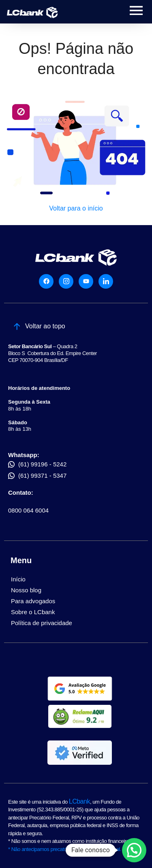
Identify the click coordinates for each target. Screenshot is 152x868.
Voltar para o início (76, 208)
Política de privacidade (42, 623)
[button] (134, 850)
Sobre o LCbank (33, 612)
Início (18, 579)
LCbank (79, 801)
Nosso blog (26, 590)
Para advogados (33, 601)
